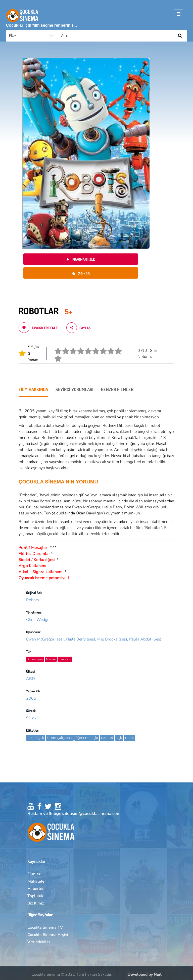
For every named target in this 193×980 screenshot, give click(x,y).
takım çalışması (60, 738)
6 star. (92, 347)
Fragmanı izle (81, 259)
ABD (31, 679)
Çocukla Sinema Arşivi (48, 935)
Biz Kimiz (36, 903)
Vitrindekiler (39, 942)
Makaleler (37, 881)
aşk (119, 738)
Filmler (34, 874)
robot (130, 738)
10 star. (55, 355)
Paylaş (78, 328)
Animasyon (35, 659)
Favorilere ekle (38, 328)
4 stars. (78, 347)
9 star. (115, 347)
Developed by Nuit (145, 974)
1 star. (55, 347)
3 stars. (70, 347)
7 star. (100, 347)
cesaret (107, 738)
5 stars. (85, 347)
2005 (31, 698)
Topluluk (35, 896)
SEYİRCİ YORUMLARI (75, 389)
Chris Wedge (38, 620)
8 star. (108, 347)
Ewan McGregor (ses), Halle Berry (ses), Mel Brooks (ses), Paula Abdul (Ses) (94, 639)
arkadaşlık (36, 738)
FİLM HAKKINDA (33, 389)
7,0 (81, 274)
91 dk (31, 718)
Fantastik (65, 659)
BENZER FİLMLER (117, 389)
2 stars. (62, 347)
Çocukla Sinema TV (45, 927)
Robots (33, 600)
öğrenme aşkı (87, 738)
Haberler (36, 889)
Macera (51, 659)
